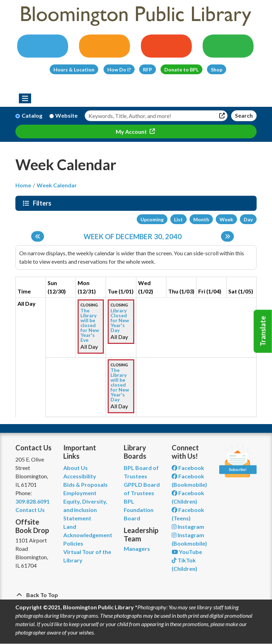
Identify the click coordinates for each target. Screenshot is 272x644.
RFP (148, 70)
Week (226, 219)
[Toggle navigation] (25, 98)
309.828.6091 (33, 501)
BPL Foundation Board (139, 510)
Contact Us (30, 510)
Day (248, 219)
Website (66, 115)
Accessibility (80, 476)
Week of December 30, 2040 (133, 236)
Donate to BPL (181, 70)
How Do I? (119, 70)
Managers (137, 549)
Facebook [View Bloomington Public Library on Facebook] (188, 468)
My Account (132, 131)
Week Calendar (57, 185)
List (178, 219)
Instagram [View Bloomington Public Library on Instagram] (188, 527)
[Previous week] (38, 236)
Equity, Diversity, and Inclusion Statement (85, 510)
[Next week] (227, 236)
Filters (43, 203)
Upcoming (152, 219)
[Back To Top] (136, 595)
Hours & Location (74, 70)
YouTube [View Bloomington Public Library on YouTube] (187, 552)
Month (201, 219)
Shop (217, 70)
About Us (76, 468)
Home (23, 185)
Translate (263, 331)
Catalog (32, 115)
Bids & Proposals (85, 484)
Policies (73, 543)
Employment (80, 493)
